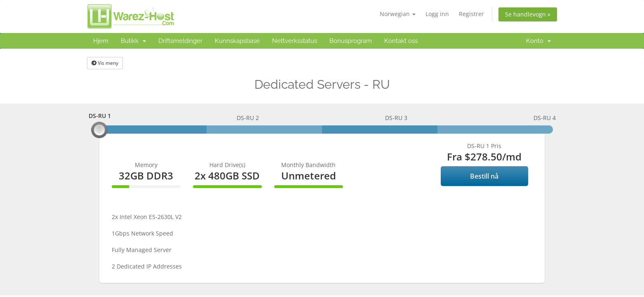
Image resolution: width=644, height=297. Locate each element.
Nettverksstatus (295, 41)
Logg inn (437, 14)
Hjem (101, 41)
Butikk (133, 41)
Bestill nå (484, 176)
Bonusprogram (351, 41)
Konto (538, 41)
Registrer (471, 14)
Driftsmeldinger (180, 41)
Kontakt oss (401, 41)
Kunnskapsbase (237, 41)
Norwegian (398, 14)
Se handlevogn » (528, 14)
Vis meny (105, 63)
